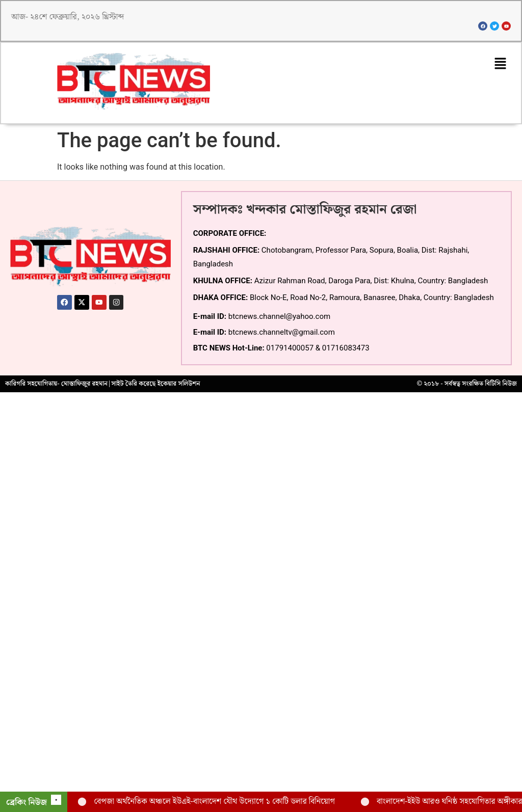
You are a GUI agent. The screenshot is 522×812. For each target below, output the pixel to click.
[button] (500, 66)
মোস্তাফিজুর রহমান (84, 386)
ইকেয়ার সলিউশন (179, 386)
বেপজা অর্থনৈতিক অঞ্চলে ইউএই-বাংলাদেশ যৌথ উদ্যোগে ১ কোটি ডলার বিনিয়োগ (214, 802)
